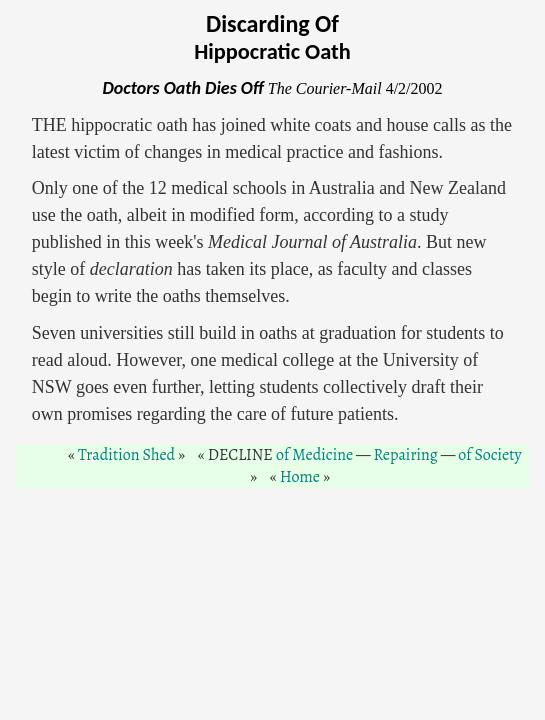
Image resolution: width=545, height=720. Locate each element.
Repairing (406, 455)
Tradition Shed (126, 455)
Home (300, 477)
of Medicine (314, 455)
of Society (489, 455)
